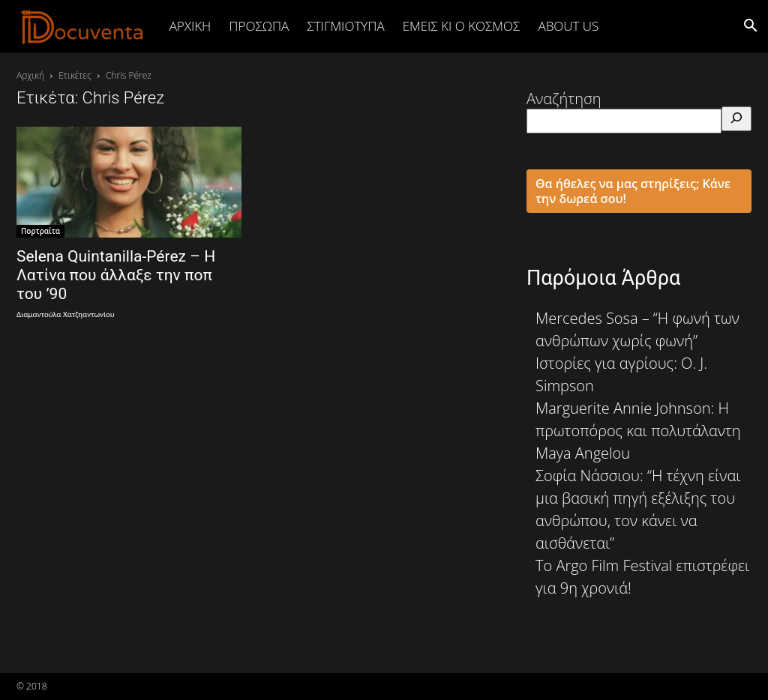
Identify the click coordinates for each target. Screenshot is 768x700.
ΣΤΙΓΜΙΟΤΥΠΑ (345, 26)
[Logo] (82, 26)
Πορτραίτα (40, 231)
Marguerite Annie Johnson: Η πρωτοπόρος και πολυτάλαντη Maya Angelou (638, 431)
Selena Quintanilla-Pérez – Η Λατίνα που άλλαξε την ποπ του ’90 (116, 275)
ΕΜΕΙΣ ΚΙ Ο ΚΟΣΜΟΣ (462, 26)
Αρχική (190, 26)
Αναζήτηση (564, 99)
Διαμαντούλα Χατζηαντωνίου (66, 314)
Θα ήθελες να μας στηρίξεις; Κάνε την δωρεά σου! (633, 191)
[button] (750, 26)
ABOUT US (568, 26)
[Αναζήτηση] (736, 119)
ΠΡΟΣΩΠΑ (259, 26)
